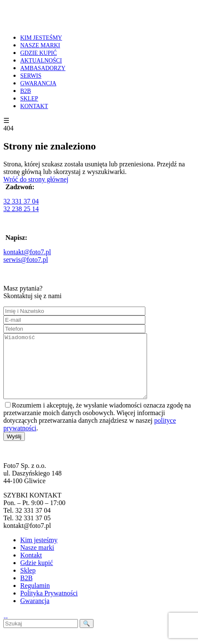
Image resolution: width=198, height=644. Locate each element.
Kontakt (31, 568)
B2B (26, 91)
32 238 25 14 (21, 209)
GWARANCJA (38, 83)
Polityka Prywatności (49, 606)
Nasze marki (37, 560)
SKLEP (29, 99)
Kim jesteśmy (39, 553)
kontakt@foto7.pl (27, 252)
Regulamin (35, 598)
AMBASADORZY (43, 68)
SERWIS (31, 76)
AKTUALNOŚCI (41, 61)
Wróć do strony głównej (36, 179)
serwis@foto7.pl (26, 260)
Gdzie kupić (37, 575)
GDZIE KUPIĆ (39, 53)
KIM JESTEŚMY (41, 38)
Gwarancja (35, 613)
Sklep (28, 583)
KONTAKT (34, 106)
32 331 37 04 (21, 201)
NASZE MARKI (40, 45)
